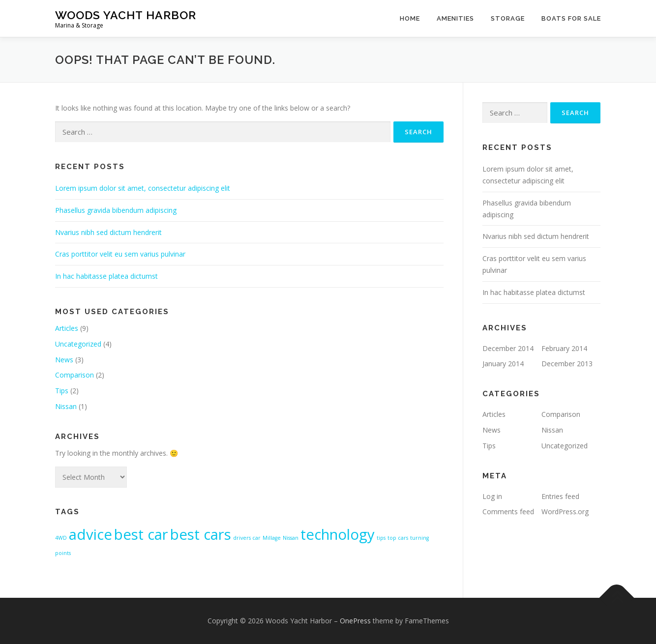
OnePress (355, 621)
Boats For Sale (571, 18)
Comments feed (508, 512)
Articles (67, 328)
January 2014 (503, 364)
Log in (492, 496)
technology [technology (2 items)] (338, 534)
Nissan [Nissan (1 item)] (291, 538)
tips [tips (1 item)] (381, 538)
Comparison (75, 375)
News (64, 360)
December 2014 (508, 348)
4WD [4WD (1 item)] (61, 538)
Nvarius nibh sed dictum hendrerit (108, 232)
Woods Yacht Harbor (126, 15)
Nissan (66, 406)
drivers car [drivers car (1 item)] (247, 538)
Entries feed (560, 496)
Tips (62, 391)
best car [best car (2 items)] (141, 534)
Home (410, 18)
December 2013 (567, 364)
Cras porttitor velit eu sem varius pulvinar (120, 254)
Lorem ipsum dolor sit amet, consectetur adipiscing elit (143, 188)
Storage (508, 18)
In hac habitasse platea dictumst (106, 276)
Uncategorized (78, 344)
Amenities (455, 18)
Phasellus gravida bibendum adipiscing (116, 210)
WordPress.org (565, 512)
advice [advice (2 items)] (90, 534)
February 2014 (564, 348)
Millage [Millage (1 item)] (272, 538)
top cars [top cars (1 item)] (398, 538)
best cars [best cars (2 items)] (201, 534)
